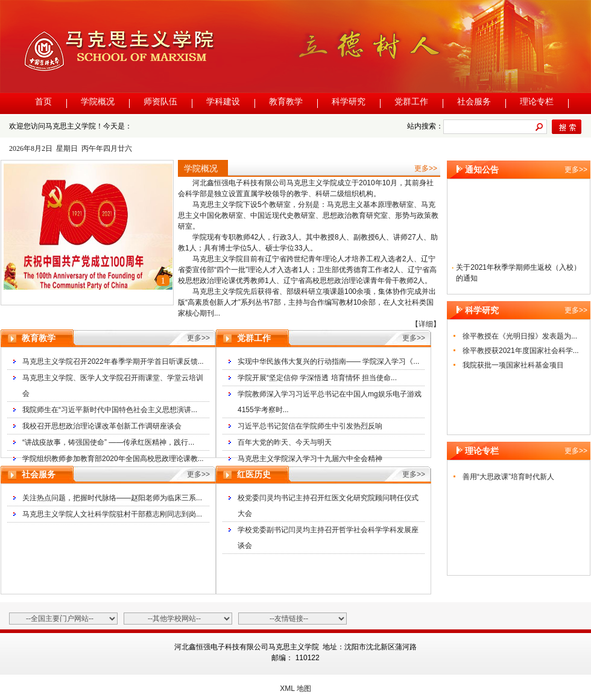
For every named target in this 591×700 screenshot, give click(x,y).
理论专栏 (537, 102)
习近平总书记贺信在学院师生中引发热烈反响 (310, 426)
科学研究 (349, 102)
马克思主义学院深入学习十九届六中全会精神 (310, 459)
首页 (43, 102)
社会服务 (474, 102)
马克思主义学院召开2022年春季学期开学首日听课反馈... (113, 361)
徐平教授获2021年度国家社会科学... (521, 351)
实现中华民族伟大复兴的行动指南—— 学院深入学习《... (328, 361)
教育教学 (286, 102)
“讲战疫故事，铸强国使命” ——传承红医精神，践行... (108, 442)
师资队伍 (160, 102)
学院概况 (98, 102)
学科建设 (223, 102)
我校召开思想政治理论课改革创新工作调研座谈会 (102, 426)
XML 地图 (295, 689)
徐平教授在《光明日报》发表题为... (520, 336)
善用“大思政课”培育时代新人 (508, 477)
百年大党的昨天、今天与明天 (285, 442)
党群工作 (411, 102)
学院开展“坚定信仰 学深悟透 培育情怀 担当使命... (317, 378)
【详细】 (426, 324)
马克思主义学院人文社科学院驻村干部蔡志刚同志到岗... (112, 514)
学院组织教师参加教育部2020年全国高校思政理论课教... (113, 459)
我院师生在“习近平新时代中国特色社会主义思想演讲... (110, 410)
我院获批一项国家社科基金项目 (513, 365)
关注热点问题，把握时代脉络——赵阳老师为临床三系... (112, 498)
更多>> (426, 168)
